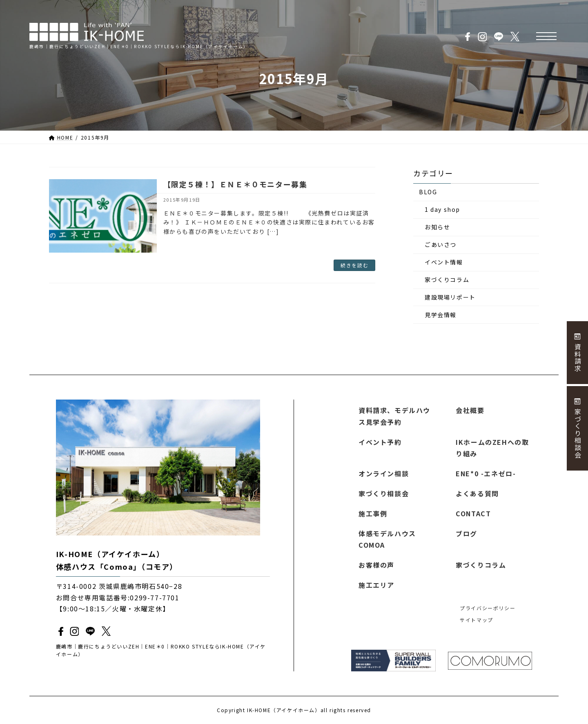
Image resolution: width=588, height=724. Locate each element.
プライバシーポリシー (488, 607)
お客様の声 (376, 565)
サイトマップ (477, 620)
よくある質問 (477, 493)
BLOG (428, 192)
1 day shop (442, 210)
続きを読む (354, 265)
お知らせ (437, 227)
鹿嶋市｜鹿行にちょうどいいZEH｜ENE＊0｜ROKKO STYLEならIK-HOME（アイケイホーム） (161, 650)
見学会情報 (441, 315)
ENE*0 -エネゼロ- (486, 473)
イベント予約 (380, 442)
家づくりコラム (447, 280)
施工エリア (376, 585)
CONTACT (473, 513)
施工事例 (373, 513)
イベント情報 (444, 262)
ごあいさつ (441, 245)
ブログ (467, 533)
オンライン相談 (384, 473)
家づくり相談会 (384, 493)
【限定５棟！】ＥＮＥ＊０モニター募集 (235, 184)
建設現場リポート (450, 297)
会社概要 (470, 410)
